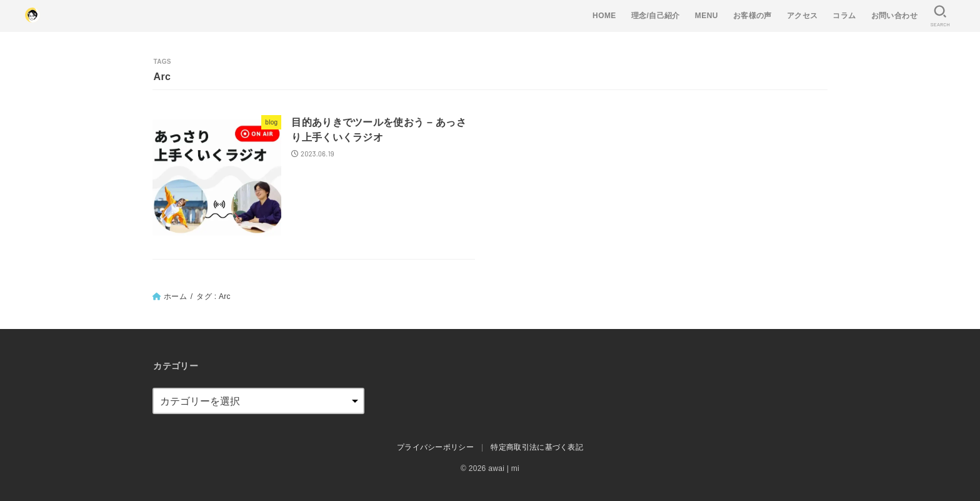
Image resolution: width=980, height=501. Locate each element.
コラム (844, 16)
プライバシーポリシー (435, 447)
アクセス (802, 16)
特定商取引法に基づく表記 (537, 447)
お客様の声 (752, 16)
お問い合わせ (894, 16)
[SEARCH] (940, 16)
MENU (707, 16)
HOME (604, 16)
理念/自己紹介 (656, 16)
